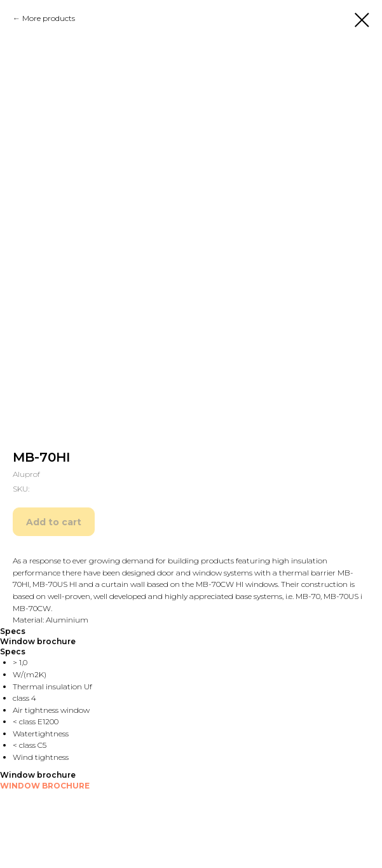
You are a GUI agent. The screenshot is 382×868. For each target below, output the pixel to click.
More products (49, 18)
